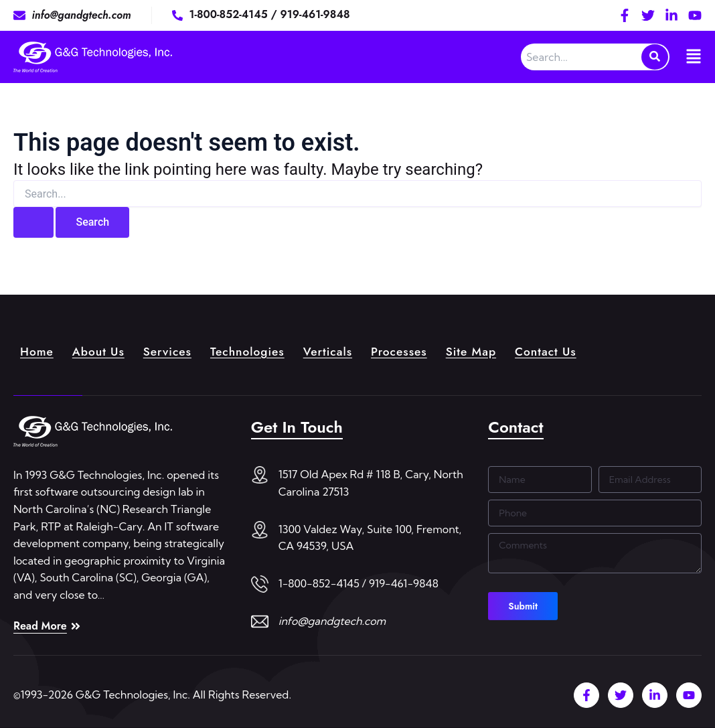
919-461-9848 (315, 14)
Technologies (253, 351)
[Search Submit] (33, 222)
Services (171, 351)
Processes (409, 351)
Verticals (336, 351)
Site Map (483, 351)
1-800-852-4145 (230, 14)
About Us (101, 351)
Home (37, 351)
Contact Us (559, 351)
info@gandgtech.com (332, 621)
